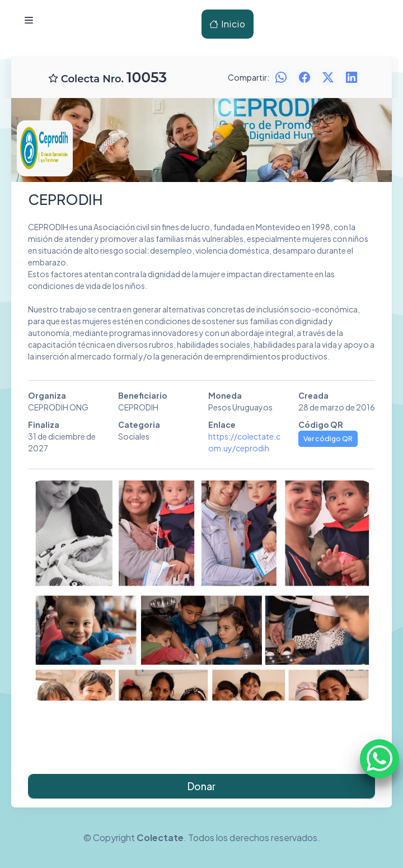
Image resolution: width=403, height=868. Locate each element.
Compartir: (249, 77)
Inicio (228, 24)
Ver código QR (328, 438)
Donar (201, 786)
